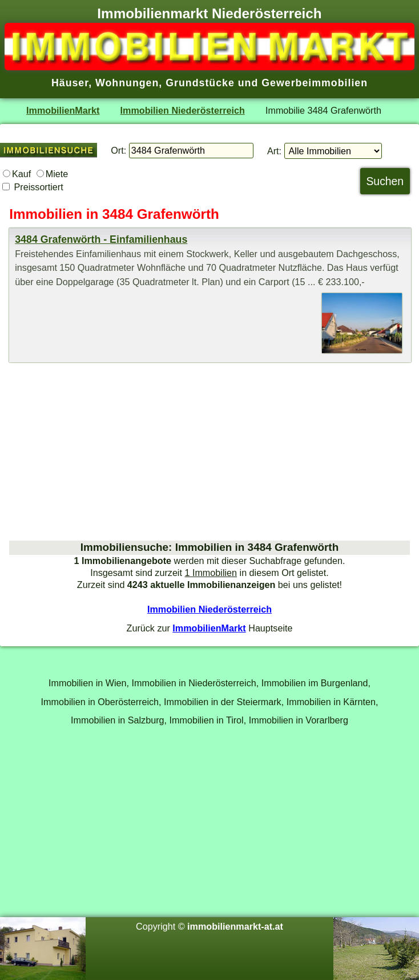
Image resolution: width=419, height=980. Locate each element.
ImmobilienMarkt (63, 110)
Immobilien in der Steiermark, (224, 702)
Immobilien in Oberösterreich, (101, 702)
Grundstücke (200, 83)
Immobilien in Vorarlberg (299, 720)
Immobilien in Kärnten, (333, 702)
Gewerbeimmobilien (315, 83)
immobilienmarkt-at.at (235, 926)
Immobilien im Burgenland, (316, 683)
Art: (274, 151)
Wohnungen (127, 83)
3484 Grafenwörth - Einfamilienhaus (101, 239)
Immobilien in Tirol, (208, 720)
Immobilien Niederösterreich (183, 110)
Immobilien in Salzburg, (119, 720)
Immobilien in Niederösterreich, (196, 683)
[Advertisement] (210, 451)
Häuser (70, 83)
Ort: (118, 150)
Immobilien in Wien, (89, 683)
